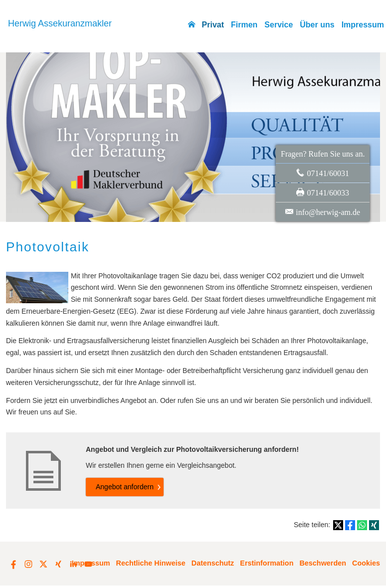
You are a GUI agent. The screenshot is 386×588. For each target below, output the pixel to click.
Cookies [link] (366, 563)
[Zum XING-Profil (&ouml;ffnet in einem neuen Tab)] (58, 564)
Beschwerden (323, 563)
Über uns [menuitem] (317, 25)
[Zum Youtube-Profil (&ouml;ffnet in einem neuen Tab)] (88, 564)
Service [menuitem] (279, 25)
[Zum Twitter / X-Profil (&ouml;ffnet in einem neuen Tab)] (43, 564)
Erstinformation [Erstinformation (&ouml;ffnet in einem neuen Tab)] (267, 563)
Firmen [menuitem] (244, 25)
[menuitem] (192, 25)
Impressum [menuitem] (363, 25)
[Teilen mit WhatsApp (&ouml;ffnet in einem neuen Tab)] (362, 525)
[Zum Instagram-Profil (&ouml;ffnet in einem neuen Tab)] (28, 564)
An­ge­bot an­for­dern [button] (125, 487)
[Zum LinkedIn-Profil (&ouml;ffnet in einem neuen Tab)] (73, 564)
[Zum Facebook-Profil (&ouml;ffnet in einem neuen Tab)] (13, 564)
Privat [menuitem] (213, 25)
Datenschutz (213, 563)
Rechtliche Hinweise (151, 563)
